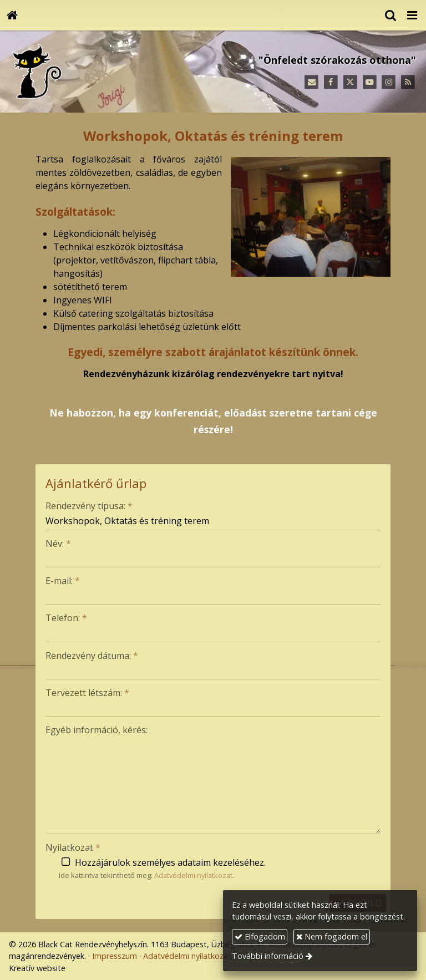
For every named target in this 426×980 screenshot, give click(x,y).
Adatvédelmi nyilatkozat (193, 875)
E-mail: (63, 581)
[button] (412, 15)
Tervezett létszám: (87, 693)
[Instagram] (389, 82)
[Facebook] (331, 82)
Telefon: (66, 618)
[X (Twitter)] (350, 82)
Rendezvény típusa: (89, 506)
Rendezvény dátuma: (92, 656)
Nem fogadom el (332, 936)
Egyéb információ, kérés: (97, 730)
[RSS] (408, 82)
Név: (58, 544)
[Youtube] (370, 82)
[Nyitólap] (12, 15)
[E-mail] (311, 82)
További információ (268, 956)
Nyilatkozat (73, 847)
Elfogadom (260, 936)
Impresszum (115, 956)
